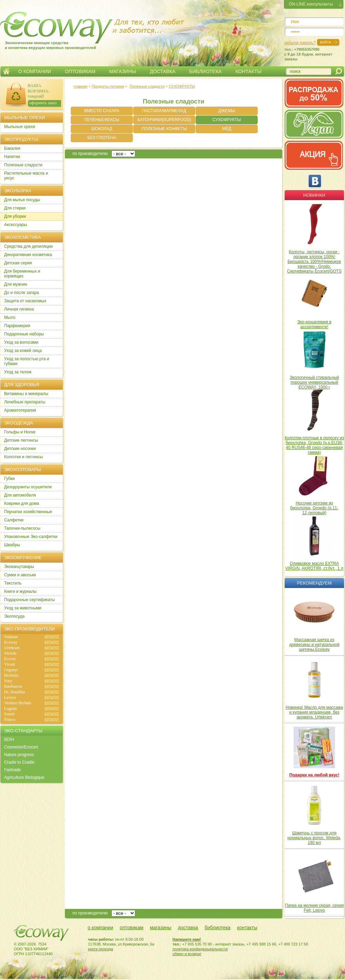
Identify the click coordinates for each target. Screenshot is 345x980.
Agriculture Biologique (24, 777)
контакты (247, 928)
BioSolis (11, 675)
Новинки (314, 195)
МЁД (227, 129)
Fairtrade (12, 770)
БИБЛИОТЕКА (205, 71)
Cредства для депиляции (28, 246)
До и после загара (22, 293)
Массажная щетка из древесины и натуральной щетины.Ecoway (314, 645)
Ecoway (11, 642)
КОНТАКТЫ (248, 71)
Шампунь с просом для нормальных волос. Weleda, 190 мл (314, 838)
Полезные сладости (147, 86)
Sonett (9, 714)
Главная (6, 71)
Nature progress (19, 755)
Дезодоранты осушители (28, 487)
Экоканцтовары (19, 567)
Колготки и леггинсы (23, 457)
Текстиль (13, 583)
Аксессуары (16, 225)
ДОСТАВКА (162, 71)
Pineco (10, 719)
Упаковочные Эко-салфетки (31, 537)
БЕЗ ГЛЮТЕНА (102, 138)
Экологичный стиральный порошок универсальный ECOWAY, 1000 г (314, 382)
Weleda (10, 653)
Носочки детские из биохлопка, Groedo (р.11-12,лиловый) (314, 508)
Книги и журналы (20, 591)
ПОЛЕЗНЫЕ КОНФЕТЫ (164, 129)
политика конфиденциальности (200, 949)
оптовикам (132, 928)
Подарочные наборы (24, 334)
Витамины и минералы (26, 394)
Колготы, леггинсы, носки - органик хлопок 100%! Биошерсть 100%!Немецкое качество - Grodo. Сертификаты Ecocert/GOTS (314, 262)
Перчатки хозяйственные (28, 512)
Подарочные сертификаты (29, 600)
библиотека (218, 928)
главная (80, 86)
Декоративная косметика (28, 255)
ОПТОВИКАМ (80, 71)
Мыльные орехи (20, 127)
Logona (11, 708)
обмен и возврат (187, 954)
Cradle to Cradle (19, 762)
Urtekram (12, 648)
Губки (9, 479)
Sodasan (11, 637)
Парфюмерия (17, 326)
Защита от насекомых (25, 301)
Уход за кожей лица (23, 351)
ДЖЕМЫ (227, 111)
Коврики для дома (22, 503)
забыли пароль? (300, 43)
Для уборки (15, 216)
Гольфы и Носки (20, 432)
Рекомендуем (314, 583)
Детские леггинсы (21, 440)
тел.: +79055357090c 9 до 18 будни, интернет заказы (308, 54)
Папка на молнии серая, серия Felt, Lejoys (314, 908)
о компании (100, 928)
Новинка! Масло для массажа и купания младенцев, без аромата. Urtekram (314, 712)
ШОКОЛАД (102, 129)
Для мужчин (16, 284)
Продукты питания (108, 86)
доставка (188, 928)
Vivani (10, 664)
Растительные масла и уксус (26, 176)
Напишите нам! (187, 939)
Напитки (12, 157)
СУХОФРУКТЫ (182, 86)
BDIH (9, 739)
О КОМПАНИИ (35, 71)
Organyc (11, 670)
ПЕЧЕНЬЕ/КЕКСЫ (102, 120)
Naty (8, 681)
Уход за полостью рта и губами (27, 361)
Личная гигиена (19, 309)
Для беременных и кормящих (22, 274)
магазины (161, 928)
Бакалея (12, 148)
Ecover (10, 659)
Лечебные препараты (25, 402)
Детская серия (18, 263)
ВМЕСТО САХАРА (102, 111)
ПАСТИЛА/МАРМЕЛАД (164, 111)
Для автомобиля (20, 495)
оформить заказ (43, 103)
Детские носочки (20, 449)
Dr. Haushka (14, 692)
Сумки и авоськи (20, 575)
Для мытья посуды (22, 200)
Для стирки (15, 208)
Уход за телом (18, 372)
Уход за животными (23, 608)
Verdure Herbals (18, 703)
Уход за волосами (21, 342)
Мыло (10, 317)
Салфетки (14, 520)
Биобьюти (13, 686)
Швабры (12, 545)
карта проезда (101, 949)
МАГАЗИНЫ (122, 71)
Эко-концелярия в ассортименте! (314, 324)
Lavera (10, 697)
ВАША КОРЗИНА (38, 88)
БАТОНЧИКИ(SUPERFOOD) (164, 120)
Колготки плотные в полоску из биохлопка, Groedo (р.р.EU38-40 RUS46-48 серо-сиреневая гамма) (314, 445)
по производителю (90, 154)
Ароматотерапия (20, 410)
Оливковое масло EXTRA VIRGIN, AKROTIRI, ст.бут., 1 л (314, 566)
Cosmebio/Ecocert (21, 747)
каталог (52, 636)
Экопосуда (14, 616)
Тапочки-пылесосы (22, 528)
